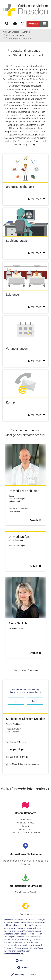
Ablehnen (26, 968)
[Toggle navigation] (44, 24)
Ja (16, 701)
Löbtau (26, 826)
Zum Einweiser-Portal (26, 892)
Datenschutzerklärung (14, 954)
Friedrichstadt (26, 819)
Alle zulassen (26, 961)
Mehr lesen (37, 199)
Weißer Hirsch (26, 829)
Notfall (33, 24)
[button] (26, 742)
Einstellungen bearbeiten (26, 975)
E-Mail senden (15, 511)
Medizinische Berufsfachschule (26, 833)
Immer (35, 701)
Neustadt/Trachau (26, 823)
